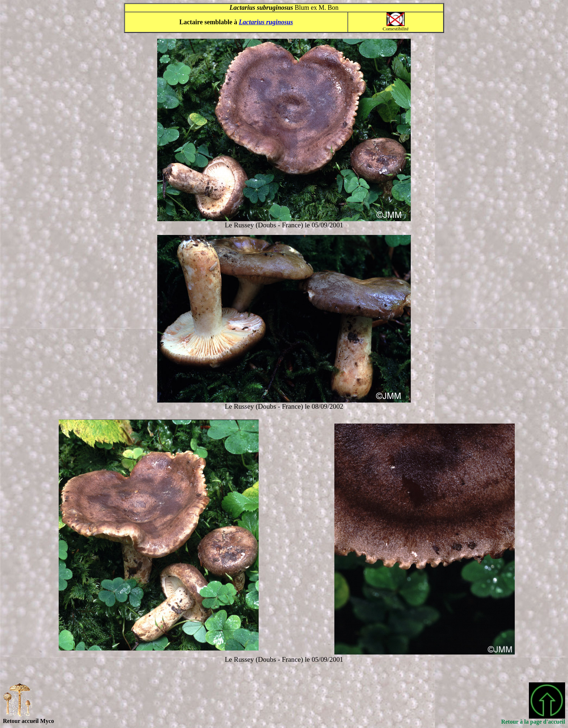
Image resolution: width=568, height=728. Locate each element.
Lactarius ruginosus (266, 22)
